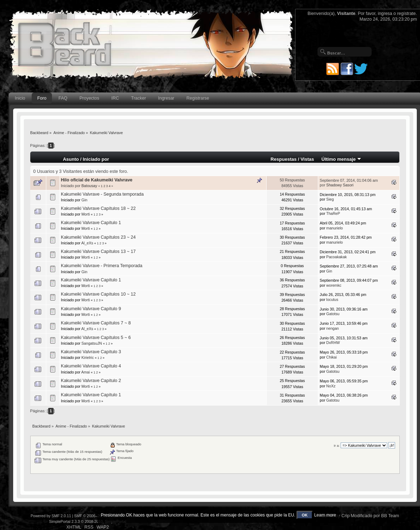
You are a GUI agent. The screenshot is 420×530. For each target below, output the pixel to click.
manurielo (335, 228)
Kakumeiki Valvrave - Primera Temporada (102, 266)
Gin (85, 200)
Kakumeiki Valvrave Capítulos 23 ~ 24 (98, 237)
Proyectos (89, 98)
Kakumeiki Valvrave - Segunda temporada (102, 194)
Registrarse (198, 98)
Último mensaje (341, 159)
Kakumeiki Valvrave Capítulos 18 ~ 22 (98, 208)
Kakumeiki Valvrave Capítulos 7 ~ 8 (96, 323)
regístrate (406, 14)
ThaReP (333, 213)
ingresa (385, 14)
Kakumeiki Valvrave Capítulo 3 (91, 352)
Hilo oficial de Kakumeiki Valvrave (97, 180)
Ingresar (166, 98)
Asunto (71, 159)
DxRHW (333, 343)
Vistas (307, 159)
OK (305, 515)
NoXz (331, 386)
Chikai (332, 357)
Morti (86, 214)
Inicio (20, 98)
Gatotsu (333, 314)
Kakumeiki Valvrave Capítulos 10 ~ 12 (98, 294)
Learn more (325, 515)
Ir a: (337, 446)
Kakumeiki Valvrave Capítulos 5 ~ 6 (96, 338)
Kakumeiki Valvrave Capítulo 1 (91, 223)
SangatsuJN (92, 343)
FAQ (63, 98)
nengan (333, 328)
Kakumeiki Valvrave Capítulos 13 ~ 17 (98, 251)
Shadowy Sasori (340, 185)
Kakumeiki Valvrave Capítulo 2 (91, 381)
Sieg (330, 199)
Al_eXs (87, 243)
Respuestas (283, 159)
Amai (85, 372)
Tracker (138, 98)
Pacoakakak (337, 257)
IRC (115, 98)
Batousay (89, 186)
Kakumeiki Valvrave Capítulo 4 (91, 366)
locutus (332, 300)
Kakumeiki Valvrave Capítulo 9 (91, 309)
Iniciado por (96, 159)
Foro (42, 98)
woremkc (334, 285)
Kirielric (88, 357)
